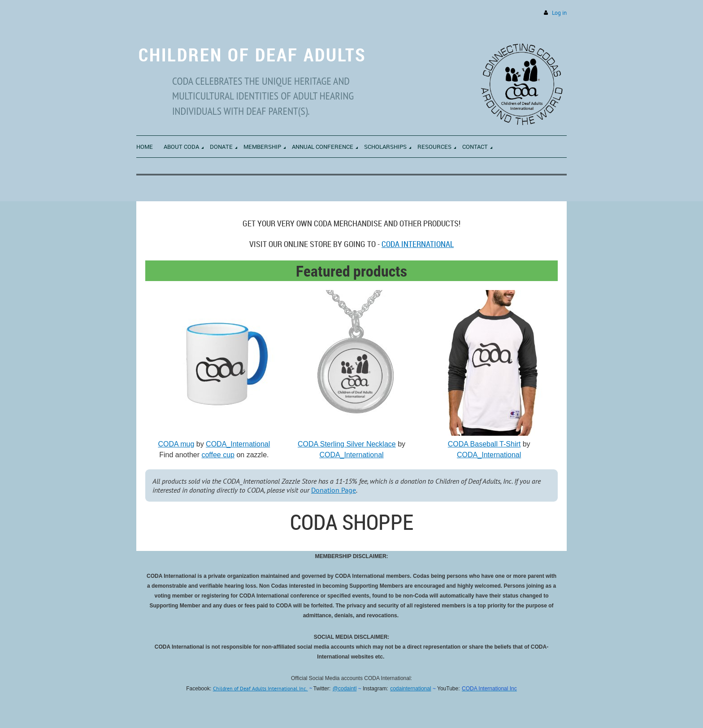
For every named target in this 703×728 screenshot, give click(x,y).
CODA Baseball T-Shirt (484, 444)
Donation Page (334, 490)
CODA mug (176, 444)
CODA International (418, 244)
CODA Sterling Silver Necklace (347, 444)
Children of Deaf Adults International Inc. (260, 688)
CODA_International (238, 444)
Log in (559, 13)
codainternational (410, 689)
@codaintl (345, 689)
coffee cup (218, 455)
